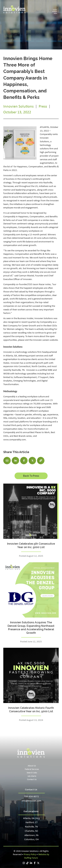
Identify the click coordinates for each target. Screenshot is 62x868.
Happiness (22, 167)
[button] (54, 12)
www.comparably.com (15, 440)
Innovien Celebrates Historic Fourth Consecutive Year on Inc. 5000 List (31, 710)
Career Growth (29, 326)
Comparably (9, 397)
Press (43, 107)
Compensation (36, 167)
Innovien (37, 340)
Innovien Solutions (18, 107)
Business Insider (25, 319)
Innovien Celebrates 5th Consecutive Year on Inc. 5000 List (31, 545)
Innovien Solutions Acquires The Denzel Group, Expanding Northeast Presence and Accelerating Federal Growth (31, 628)
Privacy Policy (30, 855)
